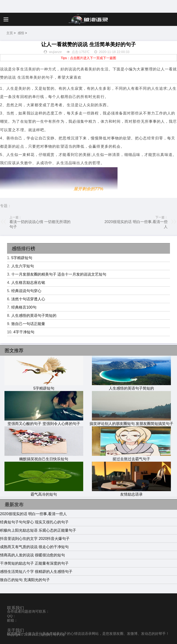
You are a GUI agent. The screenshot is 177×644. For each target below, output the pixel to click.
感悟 (21, 33)
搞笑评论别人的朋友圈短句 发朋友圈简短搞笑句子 (131, 421)
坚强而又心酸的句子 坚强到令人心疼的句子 (44, 421)
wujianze (55, 52)
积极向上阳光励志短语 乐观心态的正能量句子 (38, 530)
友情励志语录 (131, 492)
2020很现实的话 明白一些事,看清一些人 (33, 514)
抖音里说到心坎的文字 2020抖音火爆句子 (35, 539)
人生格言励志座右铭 (28, 283)
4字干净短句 (24, 332)
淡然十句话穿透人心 (28, 299)
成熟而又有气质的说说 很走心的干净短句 (34, 547)
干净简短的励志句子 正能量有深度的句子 (34, 563)
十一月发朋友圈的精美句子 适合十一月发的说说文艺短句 (59, 274)
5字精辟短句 (22, 258)
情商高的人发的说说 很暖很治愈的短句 (32, 555)
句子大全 (59, 635)
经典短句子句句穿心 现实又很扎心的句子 (34, 522)
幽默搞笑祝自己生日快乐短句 (44, 457)
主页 (10, 33)
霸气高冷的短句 (44, 492)
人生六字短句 (23, 266)
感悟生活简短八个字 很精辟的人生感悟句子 (36, 572)
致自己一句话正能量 (28, 324)
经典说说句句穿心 (26, 291)
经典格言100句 (24, 307)
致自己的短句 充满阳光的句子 (25, 580)
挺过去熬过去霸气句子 (131, 457)
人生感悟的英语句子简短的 (34, 316)
